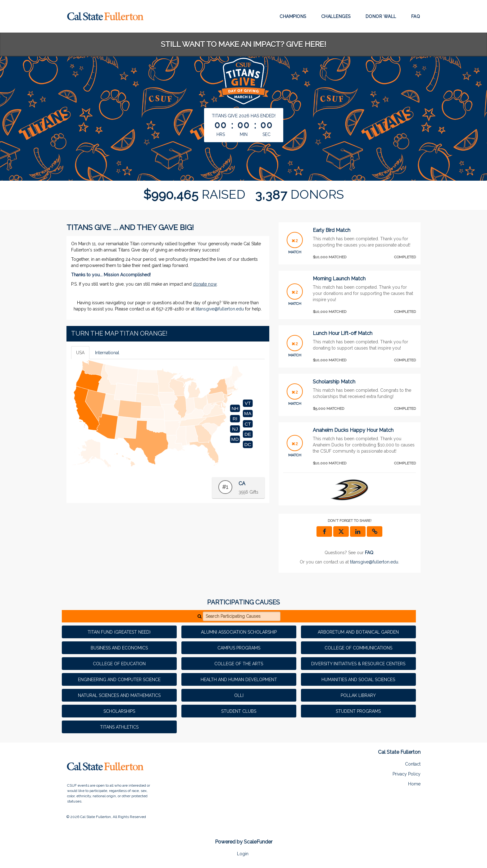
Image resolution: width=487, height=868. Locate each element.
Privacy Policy (407, 774)
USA (80, 353)
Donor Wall (381, 16)
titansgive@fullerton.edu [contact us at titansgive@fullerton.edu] (374, 562)
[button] (375, 531)
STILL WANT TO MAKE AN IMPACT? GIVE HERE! (243, 44)
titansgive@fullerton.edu (220, 309)
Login (243, 854)
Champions (293, 16)
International (107, 353)
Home (414, 784)
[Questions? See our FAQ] (369, 553)
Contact (413, 764)
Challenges (336, 16)
